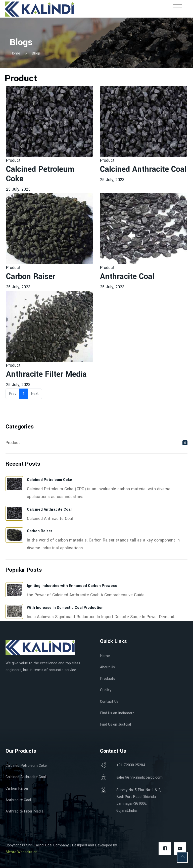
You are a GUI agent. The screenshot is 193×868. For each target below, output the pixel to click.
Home (105, 656)
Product (13, 160)
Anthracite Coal (127, 277)
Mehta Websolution (21, 852)
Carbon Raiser (31, 277)
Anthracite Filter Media (46, 374)
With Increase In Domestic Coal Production (65, 608)
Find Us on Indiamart (117, 713)
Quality (106, 690)
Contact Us (109, 702)
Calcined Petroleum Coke (40, 174)
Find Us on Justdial (115, 724)
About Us (107, 667)
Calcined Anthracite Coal (143, 169)
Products (108, 679)
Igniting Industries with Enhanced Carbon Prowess (72, 586)
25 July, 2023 (18, 189)
